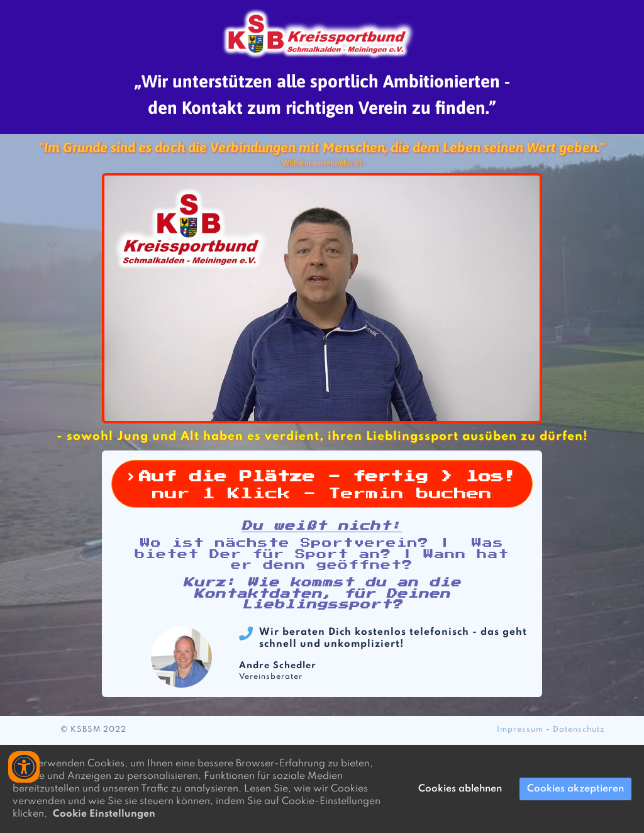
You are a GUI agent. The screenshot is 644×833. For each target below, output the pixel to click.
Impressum (520, 730)
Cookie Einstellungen (104, 814)
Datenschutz (579, 730)
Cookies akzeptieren (575, 789)
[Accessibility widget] (24, 767)
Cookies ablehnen (460, 789)
